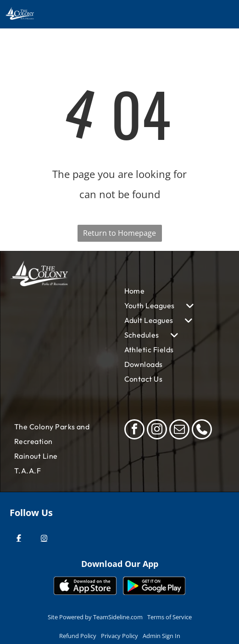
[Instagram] (44, 538)
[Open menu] (220, 14)
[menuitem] (175, 291)
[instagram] (157, 430)
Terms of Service (170, 617)
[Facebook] (19, 538)
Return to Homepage (119, 233)
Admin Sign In (161, 636)
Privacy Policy (119, 636)
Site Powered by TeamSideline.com (95, 617)
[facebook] (134, 430)
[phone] (202, 430)
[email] (179, 430)
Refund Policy (78, 636)
